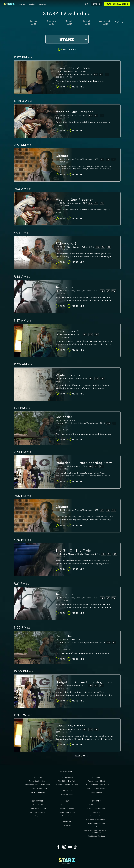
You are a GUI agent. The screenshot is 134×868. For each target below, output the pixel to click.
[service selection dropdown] (67, 39)
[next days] (119, 22)
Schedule (67, 825)
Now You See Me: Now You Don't (67, 786)
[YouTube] (70, 847)
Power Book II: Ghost (38, 781)
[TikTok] (76, 847)
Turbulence (67, 790)
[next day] (82, 756)
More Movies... (67, 794)
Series (32, 4)
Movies (42, 4)
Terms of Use (96, 827)
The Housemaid (67, 777)
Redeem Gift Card (38, 812)
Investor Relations (96, 840)
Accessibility (67, 816)
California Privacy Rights (96, 819)
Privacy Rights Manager (96, 823)
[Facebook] (58, 847)
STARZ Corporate (96, 805)
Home (22, 4)
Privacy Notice (96, 816)
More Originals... (38, 792)
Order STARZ (38, 805)
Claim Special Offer (38, 808)
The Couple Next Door (38, 788)
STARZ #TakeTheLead (96, 808)
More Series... (96, 792)
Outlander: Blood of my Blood (38, 785)
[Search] (86, 4)
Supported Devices (67, 812)
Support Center (67, 805)
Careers (96, 812)
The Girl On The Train (67, 781)
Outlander (38, 777)
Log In (38, 816)
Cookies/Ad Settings (96, 836)
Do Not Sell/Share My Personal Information (96, 832)
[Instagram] (64, 847)
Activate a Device (67, 808)
